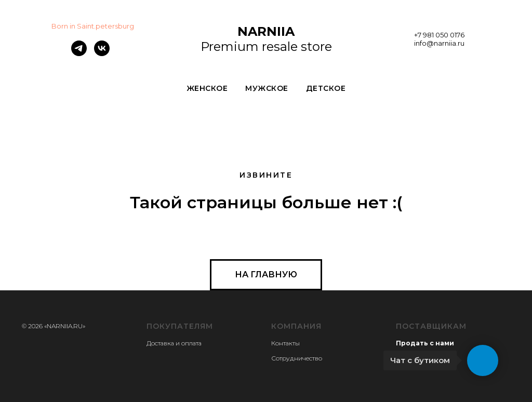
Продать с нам (423, 343)
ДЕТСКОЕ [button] (326, 88)
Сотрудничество (297, 358)
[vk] (102, 53)
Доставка (160, 343)
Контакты (285, 343)
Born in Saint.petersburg (93, 26)
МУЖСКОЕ (267, 88)
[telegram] (79, 53)
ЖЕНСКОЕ (207, 88)
